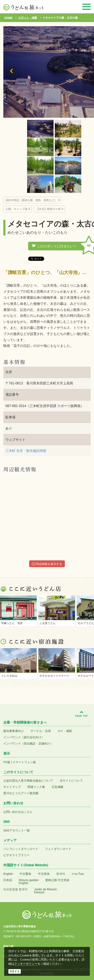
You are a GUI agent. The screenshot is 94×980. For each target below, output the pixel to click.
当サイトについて (71, 781)
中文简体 (44, 874)
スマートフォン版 (24, 762)
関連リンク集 (36, 787)
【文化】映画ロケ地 (48, 209)
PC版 (7, 762)
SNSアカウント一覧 (17, 830)
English (8, 874)
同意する (15, 971)
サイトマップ (12, 787)
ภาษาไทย (78, 874)
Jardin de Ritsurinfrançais (46, 891)
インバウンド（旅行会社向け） (24, 737)
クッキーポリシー (26, 964)
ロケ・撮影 (65, 731)
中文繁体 (25, 874)
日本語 (8, 880)
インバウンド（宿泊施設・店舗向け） (28, 743)
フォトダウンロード (58, 849)
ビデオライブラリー (16, 855)
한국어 (61, 874)
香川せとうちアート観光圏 (21, 793)
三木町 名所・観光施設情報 (26, 451)
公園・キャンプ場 (16, 209)
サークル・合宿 (41, 731)
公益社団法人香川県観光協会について (28, 781)
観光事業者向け (14, 731)
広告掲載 (58, 787)
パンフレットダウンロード (21, 849)
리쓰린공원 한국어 (15, 889)
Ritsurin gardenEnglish (29, 882)
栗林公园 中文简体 (57, 880)
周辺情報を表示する (47, 564)
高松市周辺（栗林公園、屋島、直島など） (31, 200)
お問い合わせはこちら (18, 812)
